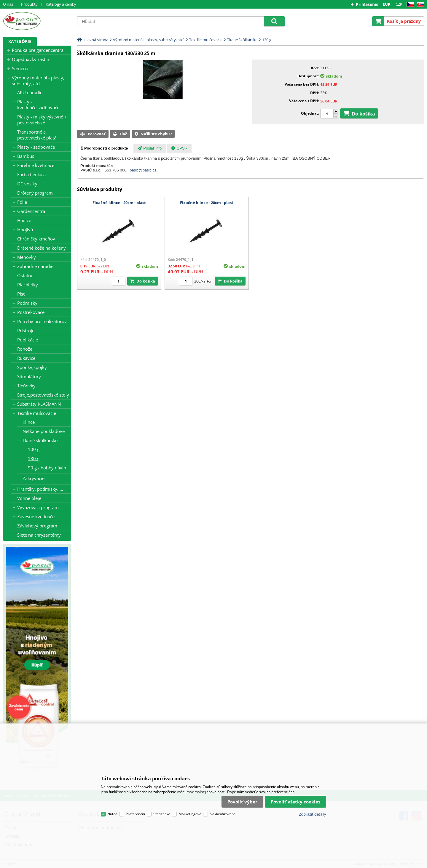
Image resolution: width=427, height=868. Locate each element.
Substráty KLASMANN (39, 404)
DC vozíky (27, 184)
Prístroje (26, 330)
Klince (29, 422)
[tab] (105, 148)
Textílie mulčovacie (37, 413)
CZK (399, 4)
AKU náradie (30, 92)
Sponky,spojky (32, 367)
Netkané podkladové (44, 431)
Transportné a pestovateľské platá (37, 135)
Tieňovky (26, 386)
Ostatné (25, 275)
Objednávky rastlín (31, 59)
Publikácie (28, 340)
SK (419, 5)
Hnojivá (25, 230)
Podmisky (27, 303)
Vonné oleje (29, 498)
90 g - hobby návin (47, 468)
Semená (20, 68)
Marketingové (190, 814)
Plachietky (28, 285)
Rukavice (26, 358)
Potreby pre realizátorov (42, 321)
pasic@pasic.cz (143, 170)
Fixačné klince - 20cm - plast (119, 203)
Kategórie (20, 41)
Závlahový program (37, 526)
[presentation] (105, 148)
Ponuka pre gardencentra (38, 50)
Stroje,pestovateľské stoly (43, 395)
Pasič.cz (37, 21)
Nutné (112, 814)
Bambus (26, 156)
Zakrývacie (34, 478)
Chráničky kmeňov (36, 239)
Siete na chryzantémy (39, 535)
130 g (34, 458)
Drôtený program (35, 193)
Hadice (24, 220)
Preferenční (135, 814)
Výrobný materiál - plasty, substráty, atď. (38, 81)
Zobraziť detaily (313, 814)
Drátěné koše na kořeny (42, 248)
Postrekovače (31, 312)
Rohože (25, 349)
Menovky (27, 257)
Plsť (21, 294)
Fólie (22, 202)
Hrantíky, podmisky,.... (40, 489)
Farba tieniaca (31, 174)
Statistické (162, 814)
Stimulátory (29, 376)
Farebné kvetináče (36, 165)
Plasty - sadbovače (36, 147)
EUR (387, 4)
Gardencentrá (31, 211)
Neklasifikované (223, 814)
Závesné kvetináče (36, 516)
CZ (409, 5)
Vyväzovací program (38, 507)
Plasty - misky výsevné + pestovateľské (42, 120)
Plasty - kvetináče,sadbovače (38, 105)
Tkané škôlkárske (40, 440)
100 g (34, 449)
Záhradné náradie (35, 266)
